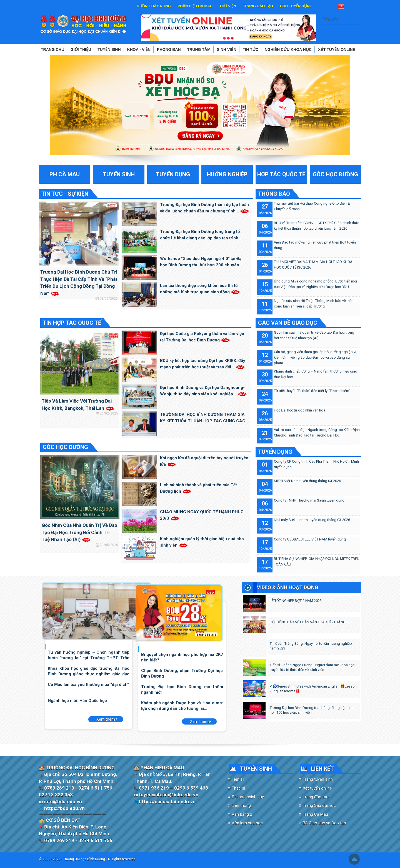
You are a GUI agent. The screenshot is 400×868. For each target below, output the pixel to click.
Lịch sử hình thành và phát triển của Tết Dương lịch (198, 488)
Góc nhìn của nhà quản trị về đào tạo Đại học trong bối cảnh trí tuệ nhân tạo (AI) (79, 532)
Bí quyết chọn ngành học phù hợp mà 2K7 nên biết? (182, 657)
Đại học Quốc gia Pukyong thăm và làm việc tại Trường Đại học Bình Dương (202, 337)
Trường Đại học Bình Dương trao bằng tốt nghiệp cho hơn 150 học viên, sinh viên (312, 710)
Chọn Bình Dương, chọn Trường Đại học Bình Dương (182, 673)
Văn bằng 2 (240, 814)
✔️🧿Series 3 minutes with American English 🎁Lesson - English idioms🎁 (313, 689)
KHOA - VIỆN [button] (139, 49)
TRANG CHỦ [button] (52, 49)
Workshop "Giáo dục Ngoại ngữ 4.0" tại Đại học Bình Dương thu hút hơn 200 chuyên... (201, 262)
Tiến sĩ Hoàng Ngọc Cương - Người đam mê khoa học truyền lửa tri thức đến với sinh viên (312, 667)
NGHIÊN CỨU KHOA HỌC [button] (288, 49)
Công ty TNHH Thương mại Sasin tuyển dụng (309, 500)
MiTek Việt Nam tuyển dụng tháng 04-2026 (307, 481)
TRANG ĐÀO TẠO (258, 6)
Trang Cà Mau (314, 814)
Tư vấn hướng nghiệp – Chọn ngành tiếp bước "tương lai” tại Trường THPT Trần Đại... (89, 655)
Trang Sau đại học (317, 805)
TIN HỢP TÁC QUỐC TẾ (72, 323)
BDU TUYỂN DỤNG (296, 6)
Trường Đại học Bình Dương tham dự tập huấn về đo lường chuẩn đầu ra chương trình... (205, 208)
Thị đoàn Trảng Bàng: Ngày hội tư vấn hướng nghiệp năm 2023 (311, 646)
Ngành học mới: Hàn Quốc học (77, 701)
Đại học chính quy (246, 797)
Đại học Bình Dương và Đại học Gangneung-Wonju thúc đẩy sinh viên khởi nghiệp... (203, 391)
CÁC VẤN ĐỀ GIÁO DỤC (288, 323)
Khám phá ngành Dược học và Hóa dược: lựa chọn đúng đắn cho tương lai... (182, 705)
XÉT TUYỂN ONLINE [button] (337, 49)
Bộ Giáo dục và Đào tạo (323, 823)
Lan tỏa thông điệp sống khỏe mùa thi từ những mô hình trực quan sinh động (200, 289)
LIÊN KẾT (322, 769)
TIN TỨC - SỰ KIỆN (65, 194)
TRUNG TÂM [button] (199, 49)
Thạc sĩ (237, 788)
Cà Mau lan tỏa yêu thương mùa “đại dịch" (88, 685)
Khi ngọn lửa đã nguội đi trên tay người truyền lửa (204, 461)
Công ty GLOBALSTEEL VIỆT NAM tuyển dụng (310, 539)
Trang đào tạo (314, 797)
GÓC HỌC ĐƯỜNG (65, 447)
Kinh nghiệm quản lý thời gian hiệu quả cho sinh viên (202, 542)
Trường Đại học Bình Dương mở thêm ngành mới (182, 689)
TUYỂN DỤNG (275, 452)
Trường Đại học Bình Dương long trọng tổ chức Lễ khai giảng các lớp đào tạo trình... (201, 235)
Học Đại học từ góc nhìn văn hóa (300, 410)
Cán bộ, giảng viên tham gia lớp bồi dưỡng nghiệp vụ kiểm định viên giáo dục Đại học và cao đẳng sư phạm (316, 357)
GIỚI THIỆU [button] (81, 49)
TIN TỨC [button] (251, 49)
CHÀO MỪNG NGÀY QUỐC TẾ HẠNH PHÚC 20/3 (202, 515)
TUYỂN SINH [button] (109, 49)
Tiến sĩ (236, 779)
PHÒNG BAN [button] (169, 49)
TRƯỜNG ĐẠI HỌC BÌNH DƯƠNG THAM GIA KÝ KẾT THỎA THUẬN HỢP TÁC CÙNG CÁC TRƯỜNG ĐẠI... (203, 418)
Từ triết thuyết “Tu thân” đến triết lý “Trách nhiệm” (312, 391)
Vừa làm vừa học (245, 823)
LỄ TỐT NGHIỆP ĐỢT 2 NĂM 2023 (296, 601)
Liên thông (239, 805)
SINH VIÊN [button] (227, 49)
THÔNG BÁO (274, 194)
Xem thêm (106, 719)
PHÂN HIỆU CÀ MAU (195, 6)
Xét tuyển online (316, 788)
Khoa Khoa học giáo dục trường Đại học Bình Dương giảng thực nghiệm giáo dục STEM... (89, 671)
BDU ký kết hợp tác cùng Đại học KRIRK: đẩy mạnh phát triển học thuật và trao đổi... (203, 364)
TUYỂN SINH (256, 769)
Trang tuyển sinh (316, 779)
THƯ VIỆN (228, 6)
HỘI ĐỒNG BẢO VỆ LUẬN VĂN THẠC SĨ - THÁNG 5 (309, 622)
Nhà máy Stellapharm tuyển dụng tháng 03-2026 (312, 520)
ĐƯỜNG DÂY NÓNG (154, 6)
